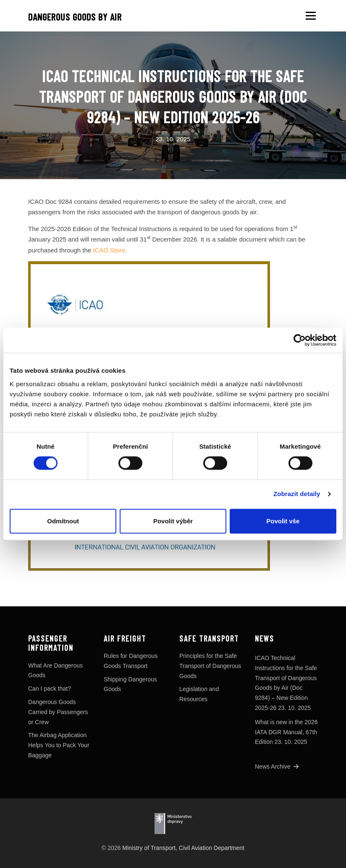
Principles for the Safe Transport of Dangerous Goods (210, 666)
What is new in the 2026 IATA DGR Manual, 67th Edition (286, 732)
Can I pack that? (50, 689)
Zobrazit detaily (297, 494)
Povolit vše (283, 521)
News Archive (277, 767)
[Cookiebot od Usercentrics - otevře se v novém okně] (300, 340)
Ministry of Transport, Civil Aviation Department (183, 848)
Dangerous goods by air (75, 17)
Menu (311, 16)
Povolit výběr (173, 521)
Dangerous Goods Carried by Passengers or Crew (58, 712)
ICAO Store (109, 250)
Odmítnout (63, 521)
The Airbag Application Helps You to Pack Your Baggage (59, 745)
